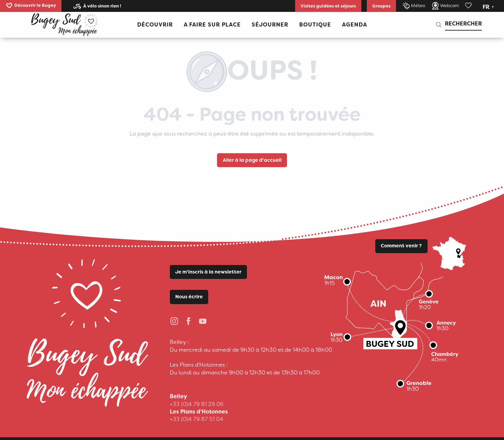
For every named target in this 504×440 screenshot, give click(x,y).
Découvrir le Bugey (35, 5)
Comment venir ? (401, 246)
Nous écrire (189, 297)
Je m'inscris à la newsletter (208, 272)
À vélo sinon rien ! (102, 6)
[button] (489, 7)
